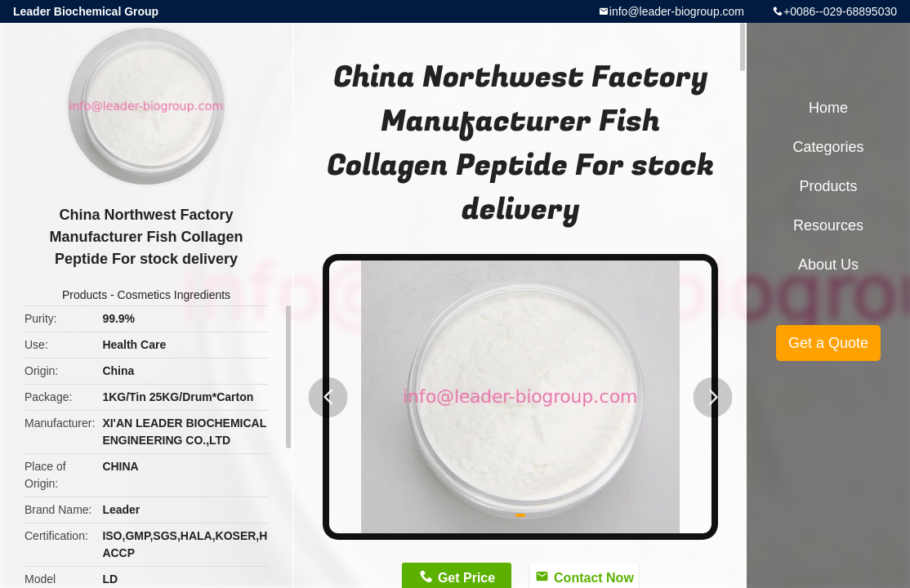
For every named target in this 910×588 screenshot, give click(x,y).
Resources (828, 225)
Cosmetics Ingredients (174, 295)
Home (828, 108)
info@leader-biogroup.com (677, 11)
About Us (828, 265)
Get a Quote (828, 343)
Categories (828, 147)
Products (85, 295)
